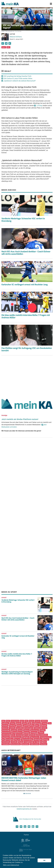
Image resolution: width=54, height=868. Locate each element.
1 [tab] (24, 794)
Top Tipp (36, 742)
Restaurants (35, 730)
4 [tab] (30, 794)
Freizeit (38, 721)
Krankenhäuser (17, 733)
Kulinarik (5, 726)
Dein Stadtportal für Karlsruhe (27, 819)
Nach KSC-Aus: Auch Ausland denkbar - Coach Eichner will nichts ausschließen (26, 253)
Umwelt (26, 726)
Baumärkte (25, 744)
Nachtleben (6, 737)
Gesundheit (20, 728)
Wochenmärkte (15, 744)
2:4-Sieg (39, 106)
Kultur (24, 723)
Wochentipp (6, 730)
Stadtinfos (5, 723)
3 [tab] (28, 794)
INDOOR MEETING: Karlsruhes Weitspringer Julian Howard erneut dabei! (24, 779)
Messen (18, 723)
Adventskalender (42, 735)
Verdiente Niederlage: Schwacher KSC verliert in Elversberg (23, 220)
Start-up (17, 739)
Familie (44, 728)
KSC (8, 47)
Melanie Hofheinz (16, 37)
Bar (3, 739)
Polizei (12, 723)
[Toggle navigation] (51, 4)
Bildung (20, 726)
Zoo (50, 723)
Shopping (34, 733)
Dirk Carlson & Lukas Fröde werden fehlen (18, 79)
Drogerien (43, 742)
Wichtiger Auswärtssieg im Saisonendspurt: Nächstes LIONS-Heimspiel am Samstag (17, 673)
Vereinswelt (6, 742)
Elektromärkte (35, 744)
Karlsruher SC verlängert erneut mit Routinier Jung (25, 285)
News (8, 721)
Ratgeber (27, 733)
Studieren (37, 728)
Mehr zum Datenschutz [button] (11, 865)
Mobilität (44, 721)
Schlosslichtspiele (27, 739)
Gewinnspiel (29, 728)
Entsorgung (9, 739)
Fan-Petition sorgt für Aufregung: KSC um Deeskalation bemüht (27, 349)
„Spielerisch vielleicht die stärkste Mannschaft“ (20, 81)
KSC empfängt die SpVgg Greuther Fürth (18, 76)
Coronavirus (15, 721)
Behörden (32, 735)
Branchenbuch (7, 733)
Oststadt (14, 742)
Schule (20, 730)
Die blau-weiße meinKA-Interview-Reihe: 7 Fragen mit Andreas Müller (26, 316)
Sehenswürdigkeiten (8, 735)
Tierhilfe (12, 728)
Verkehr (42, 730)
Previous (4, 763)
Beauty (20, 742)
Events (31, 721)
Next (50, 763)
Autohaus (44, 744)
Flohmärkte (6, 744)
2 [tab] (26, 794)
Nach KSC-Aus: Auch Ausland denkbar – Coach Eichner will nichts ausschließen (18, 619)
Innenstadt (20, 735)
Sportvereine (35, 737)
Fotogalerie (28, 742)
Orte (26, 735)
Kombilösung (36, 723)
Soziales (14, 730)
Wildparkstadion (16, 737)
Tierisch (44, 723)
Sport (4, 47)
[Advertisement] (27, 376)
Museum (5, 728)
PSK (29, 723)
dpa (3, 721)
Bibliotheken (38, 739)
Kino (37, 726)
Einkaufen (12, 726)
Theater (41, 733)
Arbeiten (27, 730)
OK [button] (44, 860)
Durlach (46, 739)
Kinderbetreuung (46, 737)
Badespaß (43, 726)
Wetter (32, 726)
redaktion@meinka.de (24, 809)
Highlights (26, 737)
